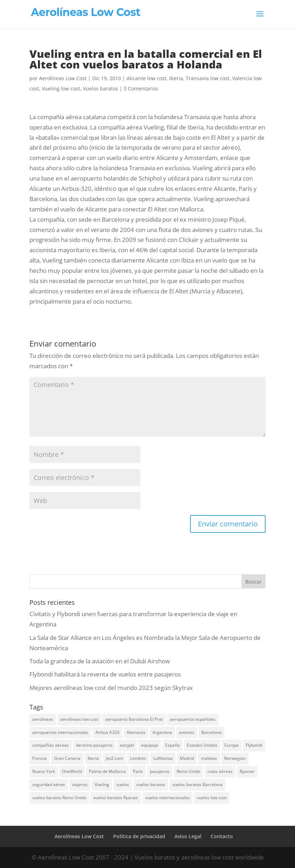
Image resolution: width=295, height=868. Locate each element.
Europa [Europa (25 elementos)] (232, 745)
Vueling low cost (61, 89)
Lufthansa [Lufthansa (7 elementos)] (163, 758)
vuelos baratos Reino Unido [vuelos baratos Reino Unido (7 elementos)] (59, 798)
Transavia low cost (208, 78)
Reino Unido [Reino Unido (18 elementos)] (188, 771)
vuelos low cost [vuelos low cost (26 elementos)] (212, 798)
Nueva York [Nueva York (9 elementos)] (44, 771)
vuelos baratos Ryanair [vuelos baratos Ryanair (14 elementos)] (116, 798)
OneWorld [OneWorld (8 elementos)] (72, 771)
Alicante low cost (146, 78)
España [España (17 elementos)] (172, 745)
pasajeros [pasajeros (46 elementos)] (160, 771)
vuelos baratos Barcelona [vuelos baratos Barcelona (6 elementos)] (197, 784)
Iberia (176, 78)
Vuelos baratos (101, 89)
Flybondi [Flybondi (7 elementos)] (254, 745)
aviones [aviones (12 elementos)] (187, 732)
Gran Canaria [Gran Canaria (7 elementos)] (67, 758)
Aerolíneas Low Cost (63, 78)
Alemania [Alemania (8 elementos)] (136, 732)
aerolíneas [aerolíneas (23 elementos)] (43, 719)
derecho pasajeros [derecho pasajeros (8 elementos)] (94, 745)
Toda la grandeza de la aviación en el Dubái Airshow (100, 661)
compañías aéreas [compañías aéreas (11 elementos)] (51, 745)
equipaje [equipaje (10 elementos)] (150, 745)
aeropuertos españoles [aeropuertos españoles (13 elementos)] (193, 719)
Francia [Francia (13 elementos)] (40, 758)
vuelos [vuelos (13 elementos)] (123, 784)
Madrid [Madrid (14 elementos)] (187, 758)
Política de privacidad (139, 836)
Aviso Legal (188, 836)
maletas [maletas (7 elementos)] (209, 758)
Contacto (222, 836)
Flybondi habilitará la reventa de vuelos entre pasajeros (105, 674)
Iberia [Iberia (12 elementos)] (93, 758)
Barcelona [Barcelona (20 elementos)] (211, 732)
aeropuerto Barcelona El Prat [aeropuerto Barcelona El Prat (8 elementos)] (134, 719)
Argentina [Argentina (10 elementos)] (162, 732)
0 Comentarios (141, 89)
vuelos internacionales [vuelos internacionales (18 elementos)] (168, 798)
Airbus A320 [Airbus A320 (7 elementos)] (107, 732)
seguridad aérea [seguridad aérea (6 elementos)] (49, 784)
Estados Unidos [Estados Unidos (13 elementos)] (202, 745)
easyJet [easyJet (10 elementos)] (127, 745)
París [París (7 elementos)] (138, 771)
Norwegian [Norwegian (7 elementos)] (235, 758)
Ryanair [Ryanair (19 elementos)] (247, 771)
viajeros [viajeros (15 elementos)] (80, 784)
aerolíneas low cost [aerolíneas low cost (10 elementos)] (79, 719)
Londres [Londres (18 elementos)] (138, 758)
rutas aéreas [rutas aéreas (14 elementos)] (220, 771)
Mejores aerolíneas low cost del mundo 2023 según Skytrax (111, 688)
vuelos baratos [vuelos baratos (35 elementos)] (151, 784)
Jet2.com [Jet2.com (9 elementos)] (115, 758)
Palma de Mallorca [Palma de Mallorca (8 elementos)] (107, 771)
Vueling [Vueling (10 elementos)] (102, 784)
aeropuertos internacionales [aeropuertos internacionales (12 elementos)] (60, 732)
